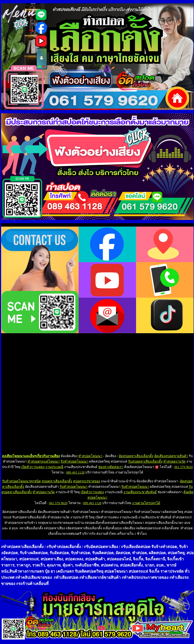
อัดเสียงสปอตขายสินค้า (171, 456)
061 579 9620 (184, 467)
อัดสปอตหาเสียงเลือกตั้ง (136, 456)
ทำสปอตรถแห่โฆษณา (44, 461)
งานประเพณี (54, 467)
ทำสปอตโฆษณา (90, 456)
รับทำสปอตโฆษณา (74, 461)
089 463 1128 (75, 472)
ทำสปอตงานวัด (174, 461)
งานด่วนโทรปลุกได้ (146, 503)
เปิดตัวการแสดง (33, 467)
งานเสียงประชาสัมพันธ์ (140, 492)
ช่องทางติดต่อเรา (111, 467)
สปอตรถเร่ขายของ (87, 481)
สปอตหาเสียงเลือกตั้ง (57, 481)
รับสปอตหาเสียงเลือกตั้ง (145, 461)
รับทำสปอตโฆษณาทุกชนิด (22, 481)
